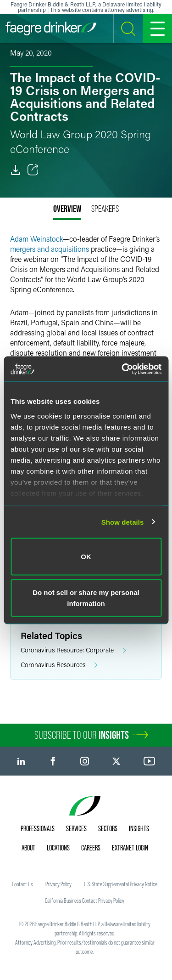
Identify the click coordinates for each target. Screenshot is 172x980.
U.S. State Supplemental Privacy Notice (121, 884)
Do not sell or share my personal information (86, 598)
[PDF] (16, 170)
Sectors (108, 828)
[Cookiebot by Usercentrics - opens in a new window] (122, 369)
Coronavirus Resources (59, 665)
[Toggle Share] (33, 170)
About (28, 848)
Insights (139, 828)
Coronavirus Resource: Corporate (73, 650)
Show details (123, 522)
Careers (91, 848)
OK (86, 557)
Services (76, 828)
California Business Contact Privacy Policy (85, 901)
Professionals (38, 828)
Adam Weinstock (36, 239)
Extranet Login (130, 848)
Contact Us (22, 884)
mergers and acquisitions (50, 249)
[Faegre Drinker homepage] (51, 28)
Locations (58, 848)
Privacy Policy (58, 884)
